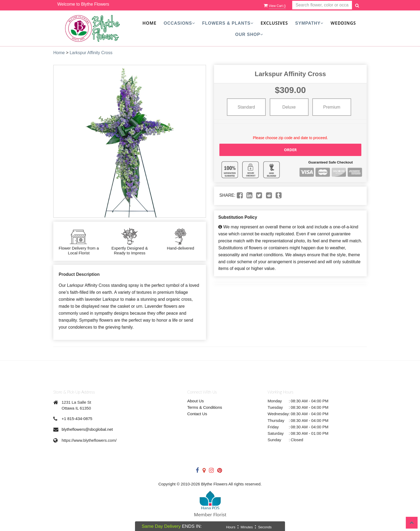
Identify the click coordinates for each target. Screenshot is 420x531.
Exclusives (274, 23)
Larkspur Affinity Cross (91, 53)
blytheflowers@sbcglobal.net (87, 429)
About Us (196, 401)
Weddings (343, 23)
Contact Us (197, 414)
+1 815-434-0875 (77, 419)
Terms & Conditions (205, 407)
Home (149, 23)
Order (290, 150)
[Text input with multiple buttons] (322, 5)
